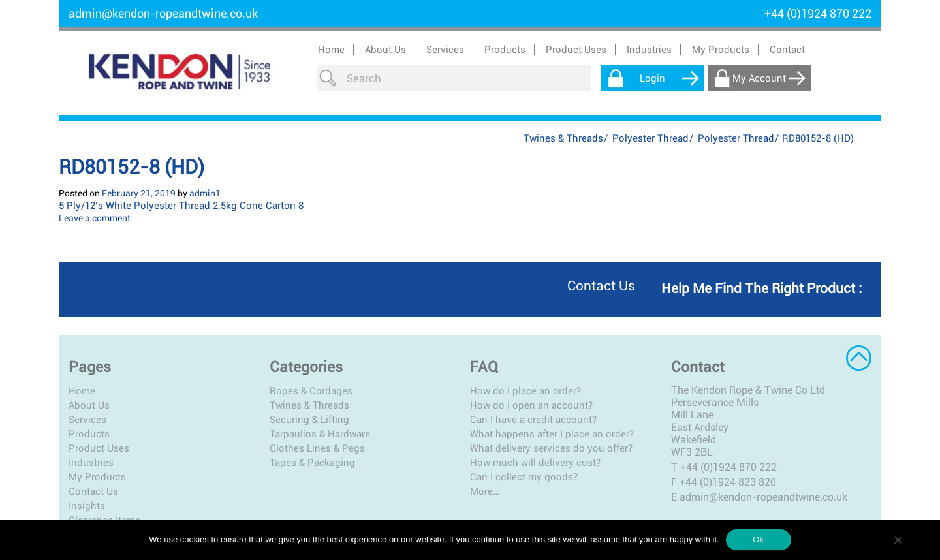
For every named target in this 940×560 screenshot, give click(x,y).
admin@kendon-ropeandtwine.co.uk (163, 13)
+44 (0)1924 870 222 (728, 467)
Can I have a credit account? (533, 420)
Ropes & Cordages (311, 391)
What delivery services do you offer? (551, 448)
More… (485, 491)
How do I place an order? (525, 391)
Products (89, 434)
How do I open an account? (531, 405)
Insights (87, 506)
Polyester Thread (650, 138)
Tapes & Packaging (312, 463)
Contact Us (93, 491)
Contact (787, 50)
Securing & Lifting (309, 420)
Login (652, 78)
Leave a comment (95, 218)
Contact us (601, 286)
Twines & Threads (563, 138)
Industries (91, 463)
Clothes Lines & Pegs (317, 448)
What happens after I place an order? (552, 434)
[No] (898, 540)
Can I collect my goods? (524, 477)
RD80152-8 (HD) (132, 167)
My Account (759, 78)
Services (87, 420)
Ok (758, 539)
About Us (385, 50)
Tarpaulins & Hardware (320, 434)
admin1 (205, 193)
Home (331, 50)
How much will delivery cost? (535, 463)
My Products (721, 50)
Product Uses (99, 448)
